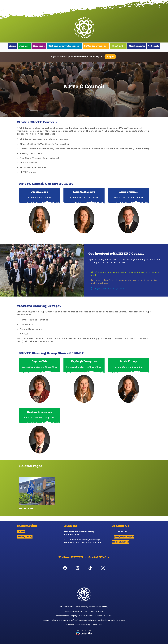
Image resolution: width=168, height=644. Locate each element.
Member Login (137, 46)
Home (13, 46)
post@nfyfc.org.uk (124, 537)
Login (110, 57)
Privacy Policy (25, 537)
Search (154, 46)
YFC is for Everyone (96, 46)
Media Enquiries (121, 542)
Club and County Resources (65, 46)
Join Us (24, 46)
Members (39, 46)
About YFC (118, 46)
